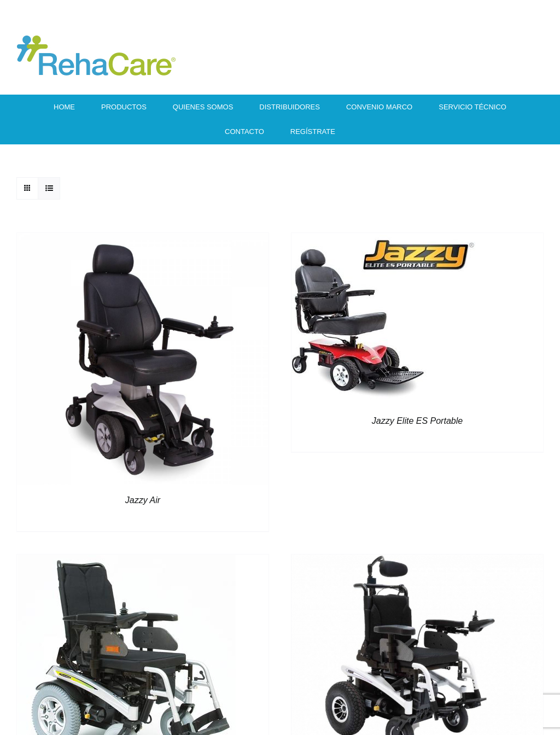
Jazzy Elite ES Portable (417, 421)
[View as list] (49, 188)
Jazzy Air (143, 500)
